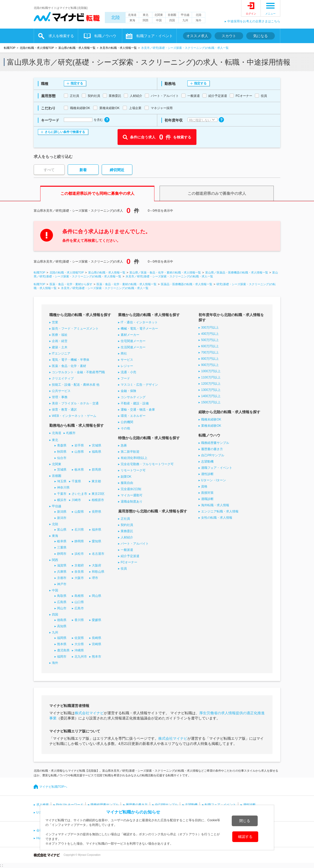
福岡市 (62, 657)
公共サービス (61, 391)
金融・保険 (128, 391)
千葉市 (62, 494)
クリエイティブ (63, 378)
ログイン (251, 14)
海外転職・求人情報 (215, 505)
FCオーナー (129, 562)
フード (125, 378)
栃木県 (79, 470)
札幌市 (71, 433)
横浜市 (62, 500)
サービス (127, 360)
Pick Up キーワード (70, 805)
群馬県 (97, 470)
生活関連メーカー (133, 347)
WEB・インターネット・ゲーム (74, 416)
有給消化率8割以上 (134, 458)
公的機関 (127, 422)
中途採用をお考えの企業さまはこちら (254, 21)
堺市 (95, 578)
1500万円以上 (211, 402)
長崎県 (97, 638)
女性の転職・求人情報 (217, 518)
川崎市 (76, 500)
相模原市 (98, 500)
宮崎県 (97, 644)
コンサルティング (133, 397)
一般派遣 (127, 550)
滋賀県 (62, 565)
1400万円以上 (211, 396)
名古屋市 (98, 554)
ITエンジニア (61, 353)
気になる (261, 36)
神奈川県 (63, 488)
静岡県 (79, 541)
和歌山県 (98, 572)
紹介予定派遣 (130, 556)
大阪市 (79, 578)
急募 (124, 445)
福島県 (97, 452)
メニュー (270, 14)
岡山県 (97, 596)
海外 (199, 20)
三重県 (62, 547)
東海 (132, 20)
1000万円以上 (211, 371)
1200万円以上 (211, 384)
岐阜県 (62, 541)
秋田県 (62, 452)
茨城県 (62, 470)
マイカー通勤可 (132, 495)
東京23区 (98, 494)
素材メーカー (130, 335)
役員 (124, 569)
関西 (146, 20)
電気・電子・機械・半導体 (71, 360)
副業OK (126, 477)
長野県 (97, 512)
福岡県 (62, 638)
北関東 (159, 15)
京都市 (62, 578)
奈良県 (79, 572)
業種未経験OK (211, 426)
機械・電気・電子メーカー (139, 329)
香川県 (79, 620)
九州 (185, 20)
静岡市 (62, 554)
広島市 (79, 608)
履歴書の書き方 (212, 449)
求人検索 (43, 805)
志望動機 (207, 462)
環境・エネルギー (133, 416)
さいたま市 (79, 494)
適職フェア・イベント (217, 468)
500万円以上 (210, 340)
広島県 (62, 602)
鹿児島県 (63, 650)
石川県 (79, 530)
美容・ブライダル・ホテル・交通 (75, 403)
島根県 (79, 596)
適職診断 (207, 499)
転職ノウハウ (105, 36)
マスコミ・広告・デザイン (139, 385)
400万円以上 (210, 334)
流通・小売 (128, 372)
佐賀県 (79, 638)
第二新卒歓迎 (130, 452)
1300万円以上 (211, 390)
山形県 (79, 452)
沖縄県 (79, 650)
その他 (125, 428)
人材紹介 (127, 537)
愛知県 (97, 541)
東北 (146, 15)
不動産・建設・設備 (135, 403)
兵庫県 (62, 572)
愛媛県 (97, 620)
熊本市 (97, 657)
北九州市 (81, 657)
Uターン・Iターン (214, 480)
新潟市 (62, 518)
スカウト (229, 36)
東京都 (96, 481)
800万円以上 (210, 359)
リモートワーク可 (133, 470)
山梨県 (79, 512)
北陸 (115, 18)
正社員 (125, 519)
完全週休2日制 (131, 489)
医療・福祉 (60, 335)
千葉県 (76, 481)
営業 (55, 322)
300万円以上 (210, 328)
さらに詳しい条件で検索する (65, 132)
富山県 (62, 530)
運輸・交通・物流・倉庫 (138, 410)
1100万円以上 (211, 377)
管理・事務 (60, 397)
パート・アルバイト (135, 544)
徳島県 (62, 620)
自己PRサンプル (213, 455)
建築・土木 (60, 347)
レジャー (127, 366)
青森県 (62, 445)
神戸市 (62, 584)
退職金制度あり (132, 502)
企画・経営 (60, 341)
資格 (204, 486)
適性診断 (207, 474)
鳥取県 (62, 596)
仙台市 (62, 458)
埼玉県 (62, 481)
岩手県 (79, 445)
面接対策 (207, 493)
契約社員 (127, 525)
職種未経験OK (211, 419)
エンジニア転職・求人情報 (220, 511)
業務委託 (127, 531)
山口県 (79, 602)
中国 (159, 20)
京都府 (79, 565)
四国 (172, 20)
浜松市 (79, 554)
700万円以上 (210, 352)
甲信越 (185, 15)
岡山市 (62, 608)
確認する (245, 837)
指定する (77, 83)
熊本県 (62, 644)
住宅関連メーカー (133, 341)
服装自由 (127, 483)
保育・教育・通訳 (64, 410)
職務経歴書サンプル (215, 443)
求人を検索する (61, 36)
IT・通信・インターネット (139, 322)
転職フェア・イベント (155, 36)
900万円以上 (210, 365)
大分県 (79, 644)
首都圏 (172, 15)
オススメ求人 (197, 36)
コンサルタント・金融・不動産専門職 (78, 372)
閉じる (245, 821)
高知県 (62, 626)
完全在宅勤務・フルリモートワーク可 (147, 464)
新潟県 (62, 512)
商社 (124, 353)
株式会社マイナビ (89, 713)
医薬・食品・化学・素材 (69, 366)
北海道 (132, 15)
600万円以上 (210, 346)
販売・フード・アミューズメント (75, 329)
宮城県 (97, 445)
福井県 (97, 530)
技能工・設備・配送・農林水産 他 (76, 385)
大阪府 (97, 565)
